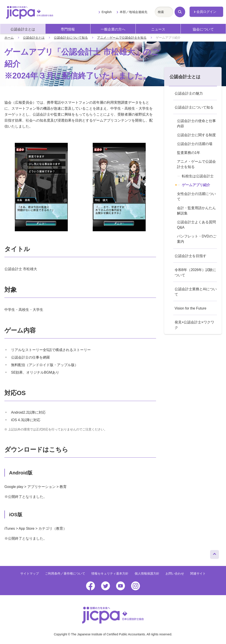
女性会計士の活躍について (196, 196)
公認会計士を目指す (190, 256)
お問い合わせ (175, 573)
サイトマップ (30, 573)
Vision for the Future (190, 308)
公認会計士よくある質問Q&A (196, 225)
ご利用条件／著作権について (65, 573)
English (107, 12)
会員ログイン (206, 12)
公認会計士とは (23, 29)
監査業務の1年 (189, 153)
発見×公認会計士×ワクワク (194, 325)
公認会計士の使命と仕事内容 (196, 123)
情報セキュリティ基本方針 (110, 573)
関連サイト (198, 573)
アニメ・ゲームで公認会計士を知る (122, 38)
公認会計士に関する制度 (196, 135)
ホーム (9, 38)
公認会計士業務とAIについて (196, 292)
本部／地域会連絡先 (134, 12)
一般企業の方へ (113, 29)
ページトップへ (215, 553)
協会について (203, 29)
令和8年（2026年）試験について (195, 272)
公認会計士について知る (71, 38)
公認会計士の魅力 (189, 93)
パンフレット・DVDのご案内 (197, 239)
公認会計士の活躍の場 (195, 144)
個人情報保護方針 (147, 573)
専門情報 (68, 29)
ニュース (158, 29)
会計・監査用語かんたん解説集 (196, 211)
